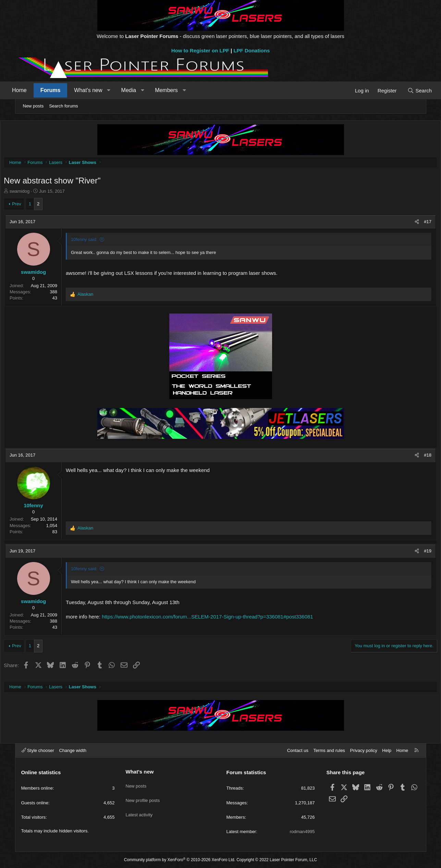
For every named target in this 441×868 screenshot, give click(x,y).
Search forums (64, 106)
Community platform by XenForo (180, 860)
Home (33, 90)
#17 (411, 223)
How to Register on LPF (200, 50)
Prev (33, 206)
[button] (122, 90)
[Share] (400, 224)
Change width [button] (73, 750)
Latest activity (139, 808)
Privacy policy (363, 750)
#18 (411, 457)
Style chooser (38, 750)
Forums (64, 90)
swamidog (36, 193)
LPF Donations (252, 50)
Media (142, 90)
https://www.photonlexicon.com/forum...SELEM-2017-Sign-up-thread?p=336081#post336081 (224, 618)
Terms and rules (329, 750)
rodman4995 (302, 832)
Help (387, 750)
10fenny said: (101, 241)
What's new (101, 90)
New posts (33, 106)
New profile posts (143, 796)
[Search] (407, 91)
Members (180, 90)
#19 (411, 553)
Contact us (298, 750)
